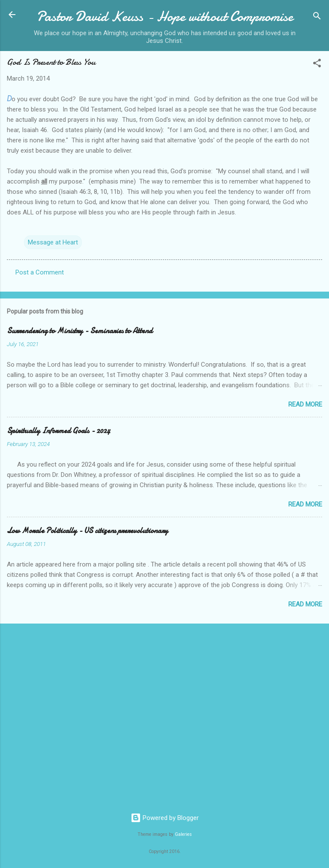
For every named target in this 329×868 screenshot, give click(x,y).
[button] (317, 65)
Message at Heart (53, 242)
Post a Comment (40, 272)
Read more (305, 404)
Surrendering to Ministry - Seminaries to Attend (80, 331)
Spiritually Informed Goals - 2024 (58, 431)
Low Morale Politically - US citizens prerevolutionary (87, 531)
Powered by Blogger (165, 818)
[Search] (317, 17)
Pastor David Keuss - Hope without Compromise (165, 17)
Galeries (183, 834)
